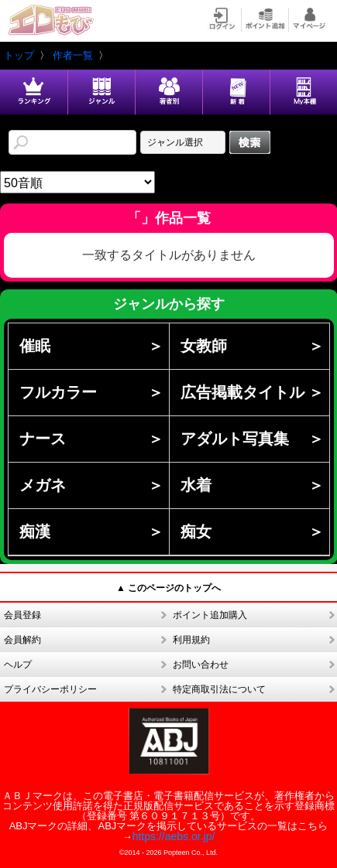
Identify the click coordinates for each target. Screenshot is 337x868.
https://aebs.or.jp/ (174, 836)
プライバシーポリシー (50, 689)
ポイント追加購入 (210, 615)
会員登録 (22, 615)
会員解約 (22, 640)
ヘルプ (18, 665)
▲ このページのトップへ (168, 588)
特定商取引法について (219, 689)
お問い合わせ (201, 665)
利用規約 (191, 640)
